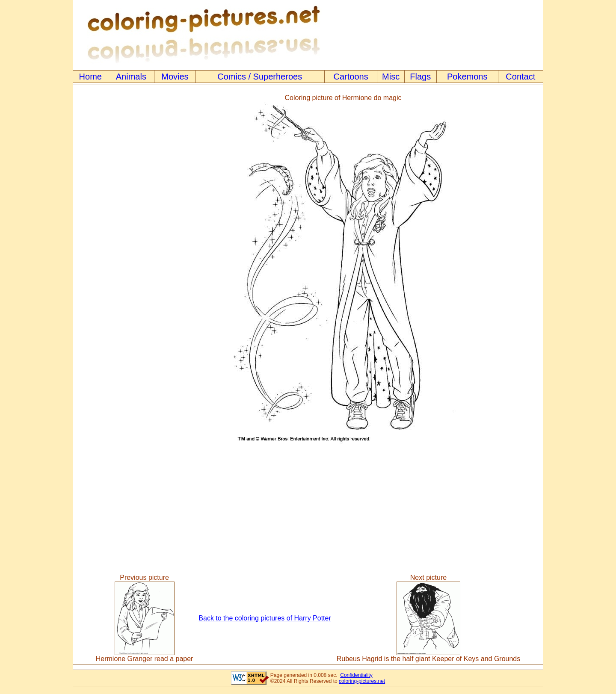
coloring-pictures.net (362, 681)
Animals (131, 77)
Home (90, 77)
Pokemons (467, 77)
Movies (175, 77)
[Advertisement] (108, 269)
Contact (520, 77)
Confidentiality (356, 675)
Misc (391, 77)
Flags (420, 77)
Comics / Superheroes (260, 77)
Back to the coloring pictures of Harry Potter (265, 618)
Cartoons (351, 77)
